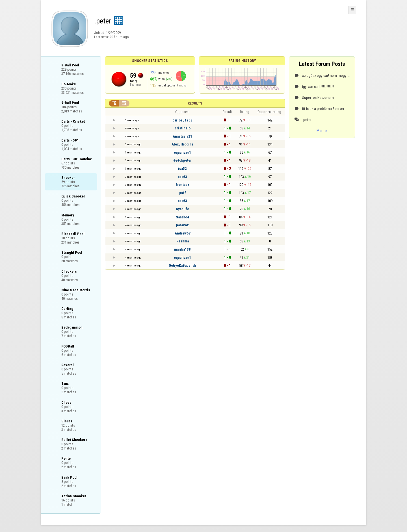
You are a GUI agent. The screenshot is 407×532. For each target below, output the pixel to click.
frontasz (183, 185)
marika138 (182, 249)
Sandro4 (182, 217)
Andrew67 (183, 233)
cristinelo (183, 128)
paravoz (182, 225)
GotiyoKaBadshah (182, 265)
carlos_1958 (182, 120)
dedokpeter (182, 160)
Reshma (183, 241)
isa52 (182, 169)
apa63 (182, 177)
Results (195, 103)
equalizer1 (182, 152)
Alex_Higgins (182, 144)
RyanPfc (183, 209)
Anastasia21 (182, 136)
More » (322, 131)
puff (183, 193)
